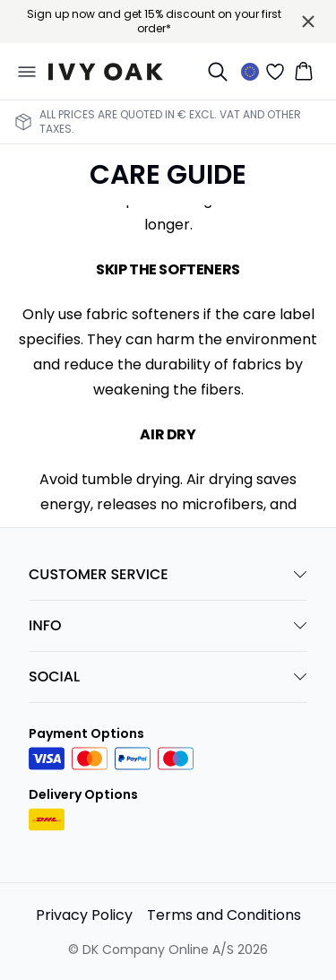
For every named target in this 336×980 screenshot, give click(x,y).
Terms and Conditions (224, 915)
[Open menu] (27, 72)
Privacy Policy (84, 915)
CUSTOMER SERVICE (168, 574)
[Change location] (250, 72)
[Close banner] (308, 22)
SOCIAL (168, 676)
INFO (168, 625)
